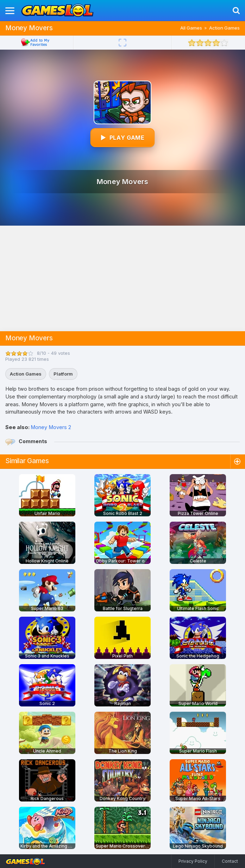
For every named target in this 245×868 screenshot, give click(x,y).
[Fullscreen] (122, 43)
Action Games (224, 28)
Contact (230, 861)
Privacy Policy (193, 861)
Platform (63, 374)
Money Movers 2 (51, 427)
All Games (191, 28)
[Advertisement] (122, 278)
